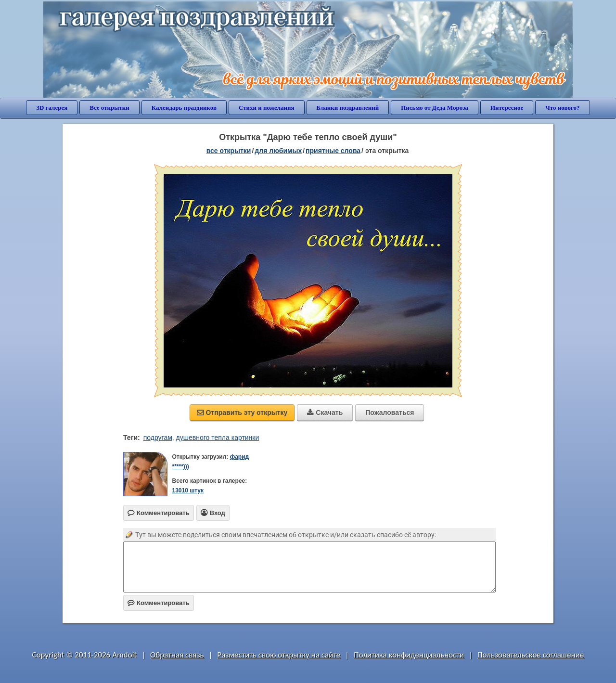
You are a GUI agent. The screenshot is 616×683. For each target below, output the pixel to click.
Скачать (325, 412)
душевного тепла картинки (218, 438)
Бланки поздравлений (348, 108)
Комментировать (159, 603)
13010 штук (188, 490)
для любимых (278, 151)
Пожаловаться (390, 412)
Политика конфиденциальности (409, 655)
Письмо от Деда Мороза (435, 108)
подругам (158, 438)
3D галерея (52, 108)
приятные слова (333, 151)
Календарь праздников (184, 108)
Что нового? (562, 108)
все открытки (229, 151)
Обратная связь (177, 655)
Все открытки (109, 108)
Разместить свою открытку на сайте (279, 655)
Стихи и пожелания (267, 108)
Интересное (507, 108)
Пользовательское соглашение (531, 655)
